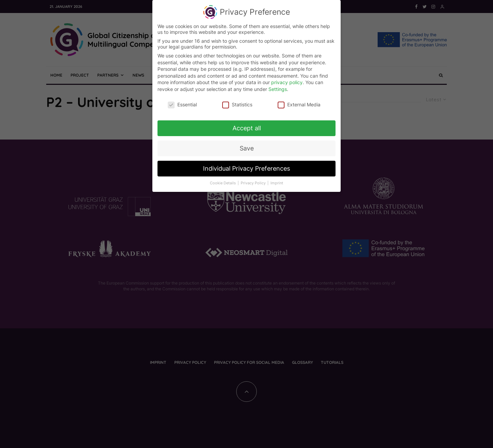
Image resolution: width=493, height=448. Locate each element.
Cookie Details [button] (223, 181)
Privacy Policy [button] (254, 181)
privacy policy (287, 80)
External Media (299, 102)
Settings (278, 87)
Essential (182, 102)
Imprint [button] (277, 181)
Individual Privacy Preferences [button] (246, 166)
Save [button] (247, 147)
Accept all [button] (247, 126)
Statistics (237, 102)
